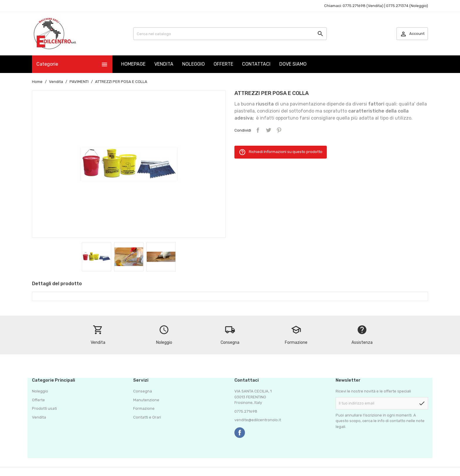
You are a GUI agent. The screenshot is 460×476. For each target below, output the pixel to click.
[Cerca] (230, 34)
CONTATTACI (256, 64)
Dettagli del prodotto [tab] (57, 284)
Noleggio (40, 391)
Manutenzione (146, 400)
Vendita (39, 417)
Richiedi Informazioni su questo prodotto (281, 152)
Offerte (38, 400)
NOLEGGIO (193, 64)
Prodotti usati (44, 408)
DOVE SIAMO (293, 64)
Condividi (258, 130)
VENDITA (164, 64)
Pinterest (279, 130)
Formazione (144, 408)
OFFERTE (223, 64)
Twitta (268, 130)
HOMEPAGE (133, 64)
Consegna (143, 391)
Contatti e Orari (147, 417)
